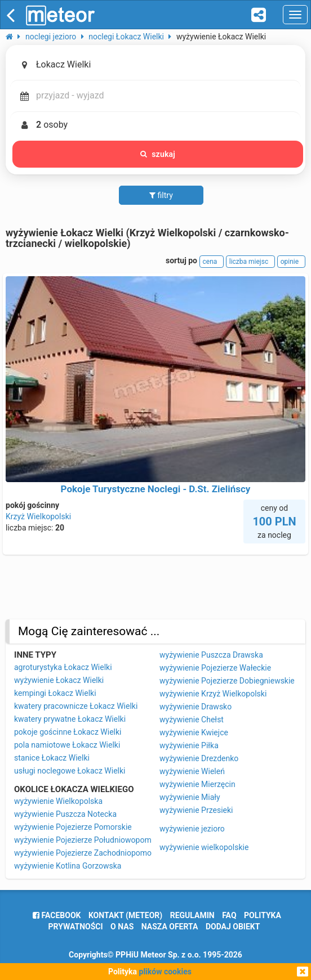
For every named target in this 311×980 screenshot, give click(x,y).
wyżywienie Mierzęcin (197, 784)
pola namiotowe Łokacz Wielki (67, 745)
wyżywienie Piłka (189, 745)
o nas (122, 927)
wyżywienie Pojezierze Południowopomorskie (94, 840)
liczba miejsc (250, 262)
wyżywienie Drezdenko (199, 758)
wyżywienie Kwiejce (194, 732)
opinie (291, 262)
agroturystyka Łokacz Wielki (63, 667)
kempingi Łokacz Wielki (55, 693)
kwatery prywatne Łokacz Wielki (70, 719)
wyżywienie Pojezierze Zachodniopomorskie (91, 853)
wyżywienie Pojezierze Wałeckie (215, 668)
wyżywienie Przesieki (196, 810)
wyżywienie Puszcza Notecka (65, 814)
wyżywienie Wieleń (192, 771)
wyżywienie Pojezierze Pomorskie (73, 827)
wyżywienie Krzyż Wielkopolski (213, 694)
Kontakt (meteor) (125, 915)
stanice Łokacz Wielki (52, 758)
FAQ (229, 915)
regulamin (192, 915)
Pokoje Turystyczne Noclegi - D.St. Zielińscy (156, 489)
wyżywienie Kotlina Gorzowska (68, 866)
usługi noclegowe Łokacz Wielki (70, 771)
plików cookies (165, 972)
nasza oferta (170, 927)
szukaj (158, 154)
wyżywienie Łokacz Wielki (59, 680)
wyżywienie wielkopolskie (204, 847)
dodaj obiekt (233, 927)
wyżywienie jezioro (192, 829)
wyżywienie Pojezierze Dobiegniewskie (227, 681)
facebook (57, 915)
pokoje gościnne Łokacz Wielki (68, 732)
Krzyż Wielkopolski (38, 516)
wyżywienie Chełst (192, 720)
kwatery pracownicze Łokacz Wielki (76, 706)
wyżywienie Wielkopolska (58, 801)
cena (212, 262)
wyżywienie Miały (190, 797)
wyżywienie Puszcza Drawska (211, 655)
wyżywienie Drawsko (196, 707)
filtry (161, 195)
